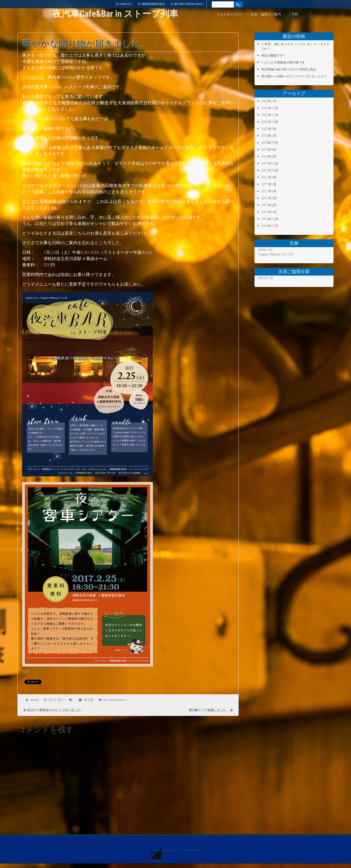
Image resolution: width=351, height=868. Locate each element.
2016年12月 (270, 219)
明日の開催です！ (274, 55)
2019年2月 (269, 136)
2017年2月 (269, 205)
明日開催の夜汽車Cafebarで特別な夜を (289, 69)
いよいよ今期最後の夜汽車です (283, 62)
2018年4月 (269, 150)
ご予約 (293, 14)
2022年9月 (269, 129)
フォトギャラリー (230, 14)
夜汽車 (89, 700)
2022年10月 (270, 122)
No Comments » (115, 700)
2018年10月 (270, 143)
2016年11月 (270, 226)
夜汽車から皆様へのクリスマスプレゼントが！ (294, 76)
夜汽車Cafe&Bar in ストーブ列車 (156, 854)
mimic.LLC (126, 4)
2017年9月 (269, 177)
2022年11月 (270, 115)
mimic (34, 700)
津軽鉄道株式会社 (153, 4)
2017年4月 (269, 191)
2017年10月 (270, 170)
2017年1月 (269, 212)
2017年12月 (270, 163)
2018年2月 (269, 156)
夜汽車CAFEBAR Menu (189, 4)
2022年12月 (270, 108)
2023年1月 (269, 101)
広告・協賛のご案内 (266, 14)
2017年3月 (269, 198)
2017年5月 (269, 184)
